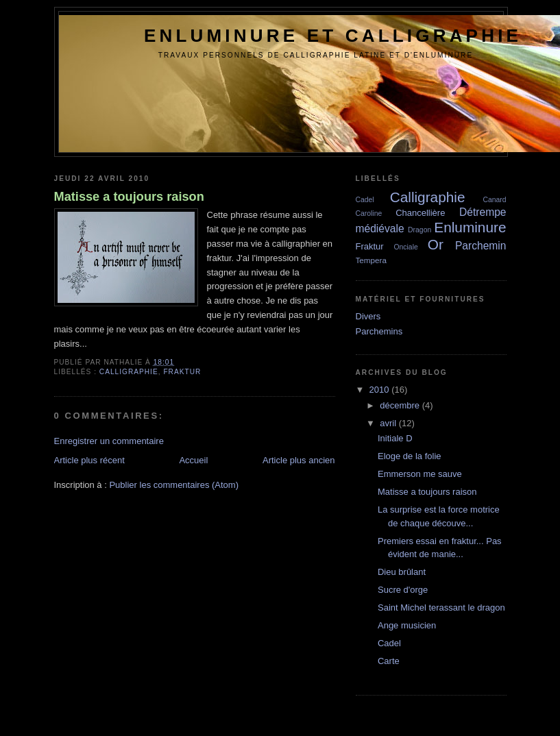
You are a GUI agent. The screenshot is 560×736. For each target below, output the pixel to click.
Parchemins (379, 331)
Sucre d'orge (403, 590)
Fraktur (182, 372)
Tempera (371, 260)
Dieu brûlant (402, 572)
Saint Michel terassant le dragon (441, 608)
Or (436, 244)
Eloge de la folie (410, 456)
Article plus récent (89, 460)
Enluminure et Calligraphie (333, 36)
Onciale (406, 247)
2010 (379, 390)
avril (388, 423)
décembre (400, 405)
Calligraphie (129, 372)
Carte (389, 661)
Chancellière (420, 213)
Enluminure (470, 227)
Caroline (369, 213)
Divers (368, 316)
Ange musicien (407, 625)
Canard (494, 200)
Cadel (365, 200)
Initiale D (395, 438)
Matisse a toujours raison (129, 197)
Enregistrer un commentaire (109, 441)
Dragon (419, 230)
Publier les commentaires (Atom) (174, 485)
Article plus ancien (299, 460)
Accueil (193, 460)
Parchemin (481, 246)
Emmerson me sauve (420, 474)
